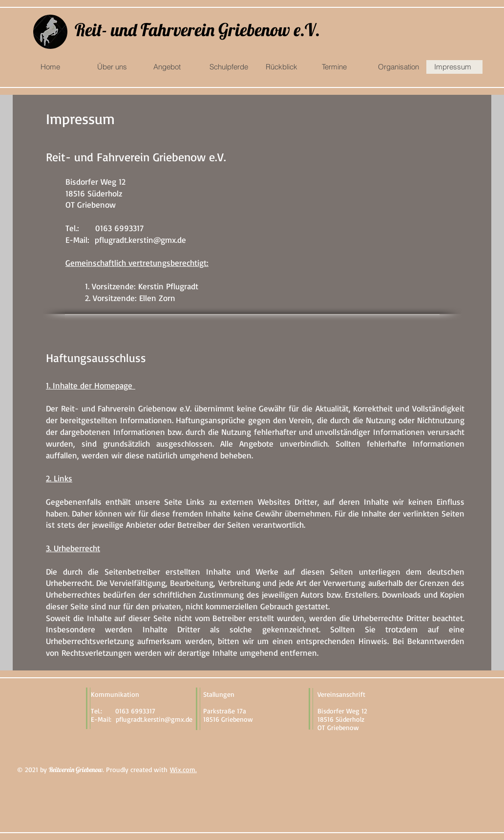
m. (193, 769)
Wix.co (180, 769)
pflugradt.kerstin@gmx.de (140, 240)
